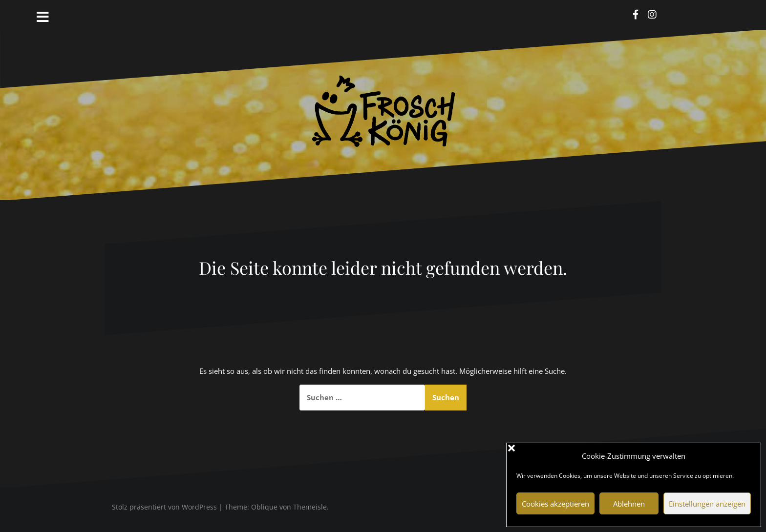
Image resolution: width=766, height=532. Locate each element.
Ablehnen (629, 504)
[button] (746, 456)
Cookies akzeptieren (555, 504)
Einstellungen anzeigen (707, 504)
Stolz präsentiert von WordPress (164, 507)
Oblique (264, 507)
